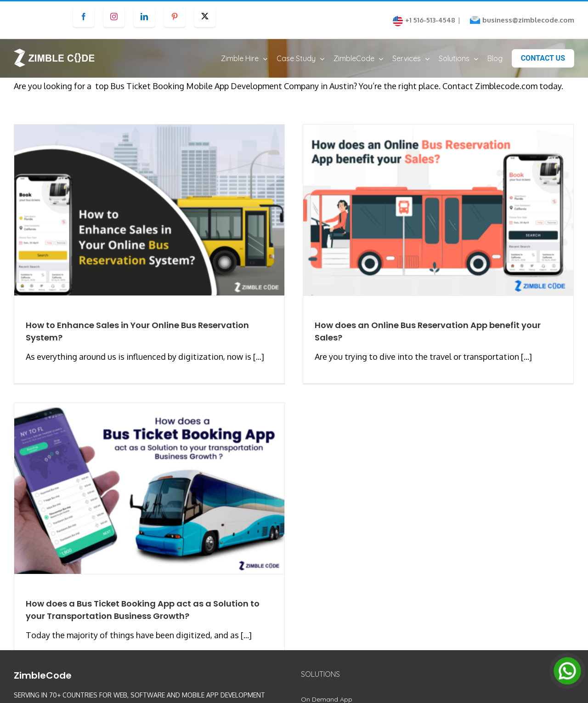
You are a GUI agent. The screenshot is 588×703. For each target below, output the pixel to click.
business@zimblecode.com (528, 20)
